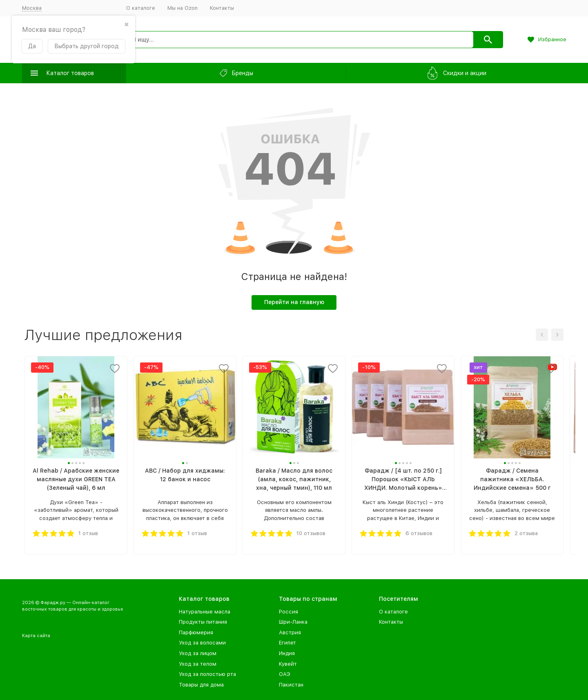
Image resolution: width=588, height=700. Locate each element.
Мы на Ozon (183, 8)
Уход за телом (198, 664)
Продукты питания (203, 622)
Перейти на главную (294, 302)
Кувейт (288, 664)
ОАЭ (285, 674)
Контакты (222, 8)
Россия (288, 612)
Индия (287, 653)
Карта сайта (36, 636)
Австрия (290, 632)
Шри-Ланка (293, 622)
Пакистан (291, 685)
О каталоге (141, 8)
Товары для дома (201, 685)
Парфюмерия (196, 632)
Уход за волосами (202, 643)
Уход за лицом (198, 653)
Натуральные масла (205, 612)
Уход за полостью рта (207, 674)
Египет (287, 643)
